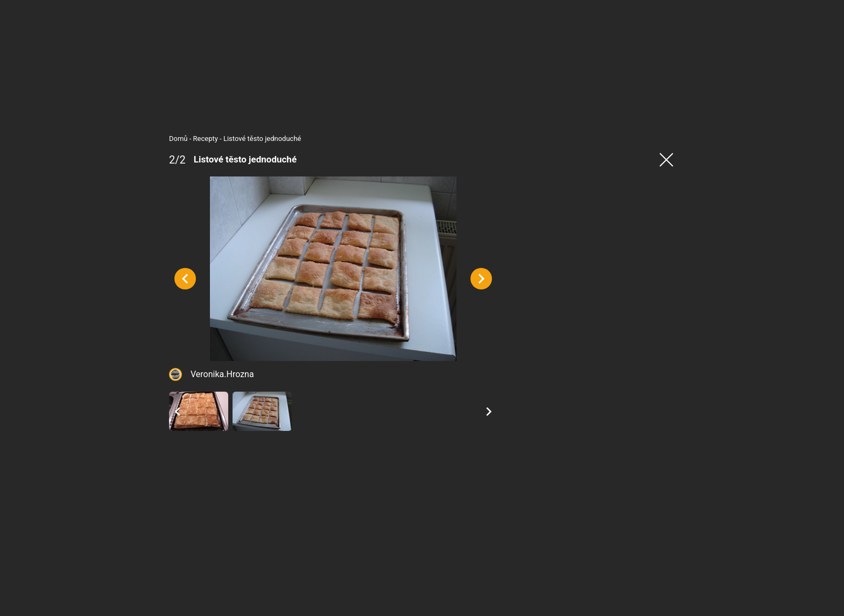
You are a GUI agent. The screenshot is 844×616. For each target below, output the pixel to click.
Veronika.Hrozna (201, 398)
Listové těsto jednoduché (241, 139)
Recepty (184, 139)
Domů (157, 139)
